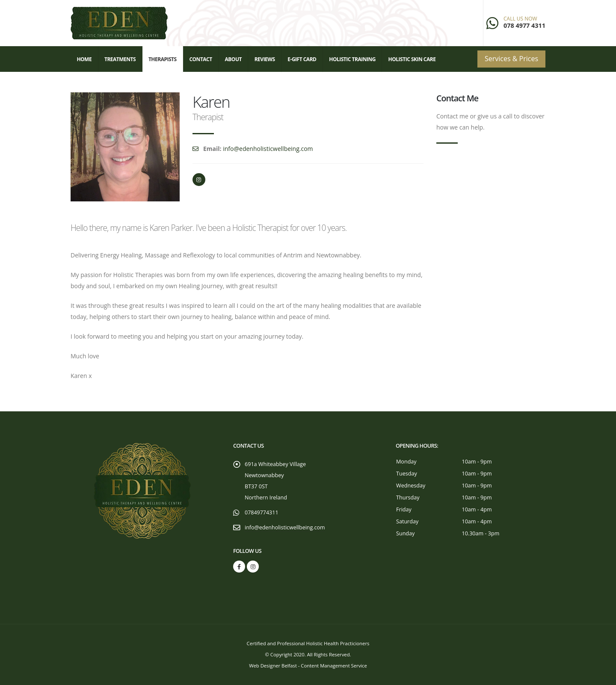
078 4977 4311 (524, 25)
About (233, 59)
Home (84, 59)
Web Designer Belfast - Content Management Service (308, 666)
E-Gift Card (302, 59)
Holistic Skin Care (412, 59)
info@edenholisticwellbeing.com (268, 149)
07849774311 (262, 512)
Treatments (120, 59)
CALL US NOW (520, 19)
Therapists (163, 59)
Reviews (265, 59)
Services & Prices (511, 59)
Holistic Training (352, 59)
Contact (200, 59)
